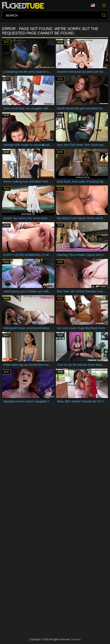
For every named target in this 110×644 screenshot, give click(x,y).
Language (93, 5)
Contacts (76, 639)
